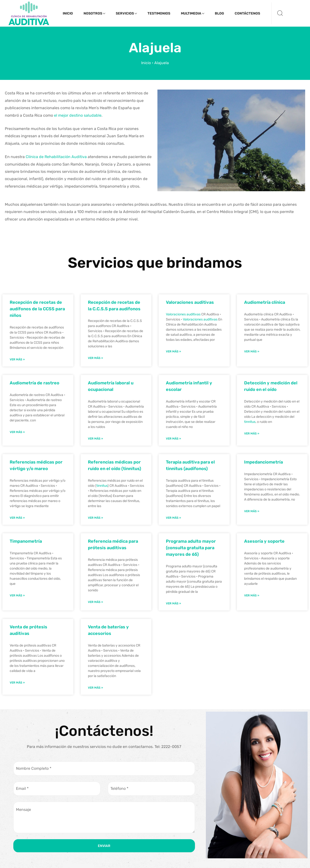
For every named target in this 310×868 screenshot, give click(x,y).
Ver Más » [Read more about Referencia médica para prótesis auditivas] (95, 602)
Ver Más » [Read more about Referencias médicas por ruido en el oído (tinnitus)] (95, 518)
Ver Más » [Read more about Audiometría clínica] (252, 351)
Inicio (68, 13)
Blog (219, 13)
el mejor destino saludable (78, 115)
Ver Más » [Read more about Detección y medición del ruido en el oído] (252, 434)
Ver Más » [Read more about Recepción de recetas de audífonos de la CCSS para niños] (17, 359)
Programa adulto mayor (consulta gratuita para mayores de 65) (191, 548)
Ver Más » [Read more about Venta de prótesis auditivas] (17, 683)
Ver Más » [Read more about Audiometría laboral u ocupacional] (95, 439)
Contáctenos (247, 13)
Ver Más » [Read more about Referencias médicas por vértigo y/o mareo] (17, 518)
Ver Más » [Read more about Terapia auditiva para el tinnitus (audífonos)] (173, 518)
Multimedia (193, 13)
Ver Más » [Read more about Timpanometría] (17, 595)
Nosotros (94, 13)
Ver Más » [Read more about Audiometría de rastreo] (17, 432)
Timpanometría (26, 541)
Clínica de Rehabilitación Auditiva (56, 157)
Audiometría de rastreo (35, 383)
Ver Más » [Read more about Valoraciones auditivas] (173, 351)
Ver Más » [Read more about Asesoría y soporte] (252, 595)
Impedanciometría (263, 462)
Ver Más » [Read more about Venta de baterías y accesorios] (95, 688)
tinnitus (250, 422)
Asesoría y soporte (264, 541)
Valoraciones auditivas (190, 302)
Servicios (126, 13)
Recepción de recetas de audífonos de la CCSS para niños (37, 309)
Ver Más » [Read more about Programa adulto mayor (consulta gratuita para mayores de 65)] (173, 603)
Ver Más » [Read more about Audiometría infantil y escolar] (173, 439)
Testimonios (159, 13)
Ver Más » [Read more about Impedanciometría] (252, 511)
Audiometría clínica (265, 302)
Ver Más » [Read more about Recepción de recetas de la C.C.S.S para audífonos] (95, 358)
